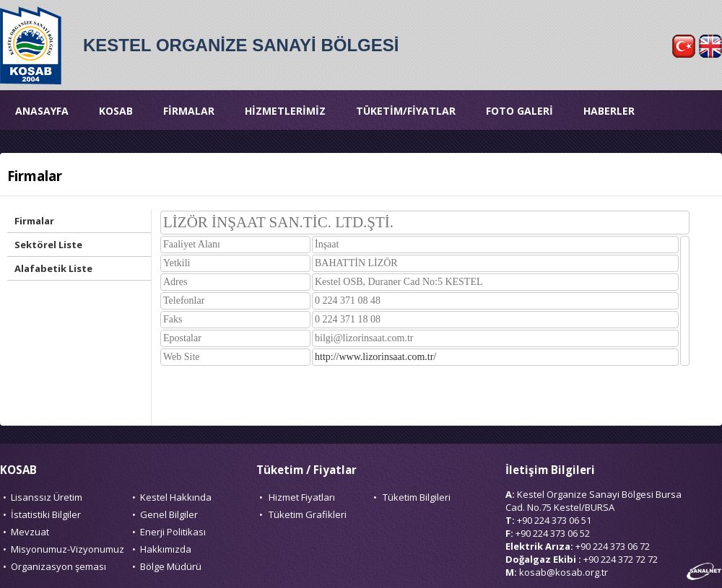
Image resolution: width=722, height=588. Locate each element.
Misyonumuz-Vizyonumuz (68, 549)
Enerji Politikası (173, 532)
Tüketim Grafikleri (308, 514)
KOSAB (116, 111)
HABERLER (609, 111)
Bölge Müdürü (171, 566)
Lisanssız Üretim (47, 497)
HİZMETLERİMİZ (285, 111)
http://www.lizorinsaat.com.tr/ (375, 357)
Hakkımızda (166, 549)
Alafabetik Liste (53, 268)
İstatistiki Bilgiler (46, 514)
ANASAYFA (42, 111)
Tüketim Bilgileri (417, 497)
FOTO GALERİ (519, 111)
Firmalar (34, 221)
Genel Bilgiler (169, 514)
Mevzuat (30, 532)
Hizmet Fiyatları (302, 497)
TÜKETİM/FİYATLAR (406, 111)
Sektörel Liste (48, 245)
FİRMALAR (189, 111)
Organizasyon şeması (58, 566)
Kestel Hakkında (176, 497)
